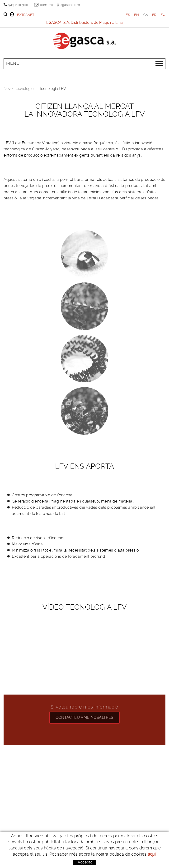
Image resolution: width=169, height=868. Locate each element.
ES (128, 15)
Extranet (22, 15)
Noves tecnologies (19, 89)
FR (154, 15)
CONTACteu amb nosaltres (84, 713)
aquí (152, 854)
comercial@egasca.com (60, 5)
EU (163, 15)
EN (137, 15)
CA (146, 15)
